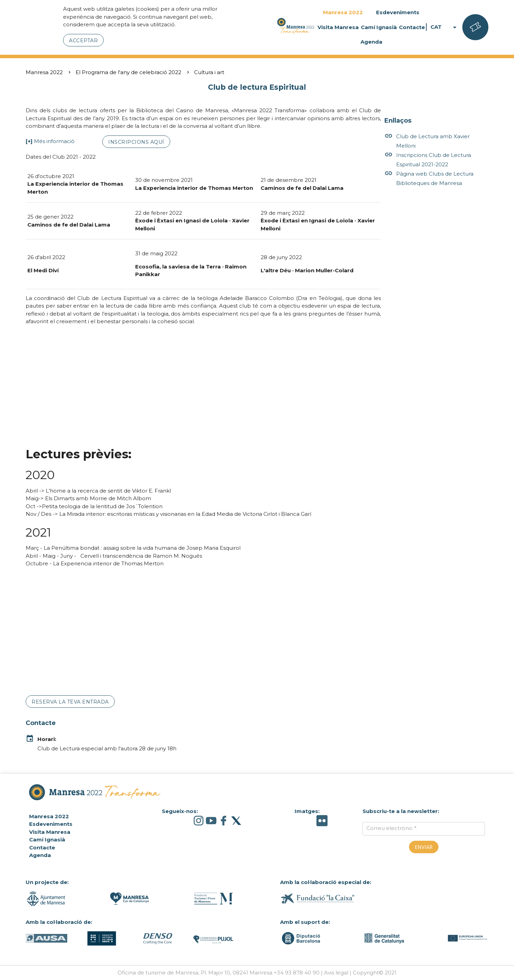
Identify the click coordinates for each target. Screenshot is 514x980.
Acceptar (83, 41)
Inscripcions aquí (136, 142)
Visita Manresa (338, 27)
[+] (29, 141)
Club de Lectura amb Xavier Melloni (427, 141)
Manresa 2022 (343, 12)
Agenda (371, 42)
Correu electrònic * (391, 828)
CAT (445, 27)
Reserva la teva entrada (70, 702)
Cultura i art (209, 72)
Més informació (54, 141)
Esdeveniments (398, 12)
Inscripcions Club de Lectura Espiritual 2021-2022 (428, 160)
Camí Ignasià (379, 27)
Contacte (412, 27)
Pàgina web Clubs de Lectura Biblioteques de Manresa (429, 178)
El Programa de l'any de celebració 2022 (128, 72)
